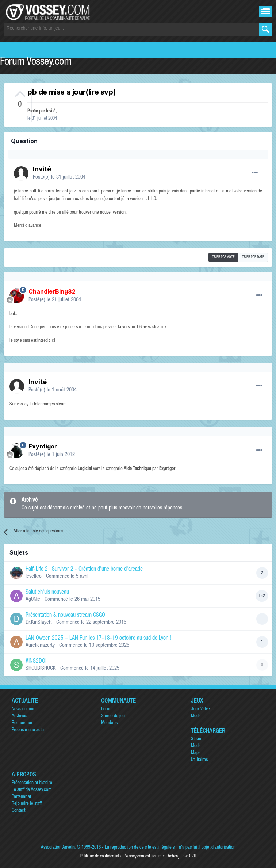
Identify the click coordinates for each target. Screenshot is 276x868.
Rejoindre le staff (27, 804)
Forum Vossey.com (36, 62)
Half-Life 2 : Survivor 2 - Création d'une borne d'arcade (84, 570)
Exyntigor (43, 446)
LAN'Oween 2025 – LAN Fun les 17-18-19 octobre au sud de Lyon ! (98, 639)
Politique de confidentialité (101, 856)
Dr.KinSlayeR (39, 622)
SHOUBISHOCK (41, 668)
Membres (109, 723)
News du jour (23, 709)
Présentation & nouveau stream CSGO (65, 616)
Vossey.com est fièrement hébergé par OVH (161, 856)
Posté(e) (59, 177)
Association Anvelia (58, 848)
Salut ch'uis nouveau (47, 593)
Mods (196, 716)
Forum (107, 709)
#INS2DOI (36, 662)
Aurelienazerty (40, 645)
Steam (197, 739)
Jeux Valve (200, 709)
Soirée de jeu (113, 716)
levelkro (34, 576)
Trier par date (253, 257)
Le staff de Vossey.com (32, 790)
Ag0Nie (33, 599)
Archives (19, 716)
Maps (196, 753)
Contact (18, 811)
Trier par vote (223, 257)
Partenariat (21, 797)
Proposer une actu (28, 730)
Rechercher (22, 723)
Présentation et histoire (32, 783)
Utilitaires (199, 760)
